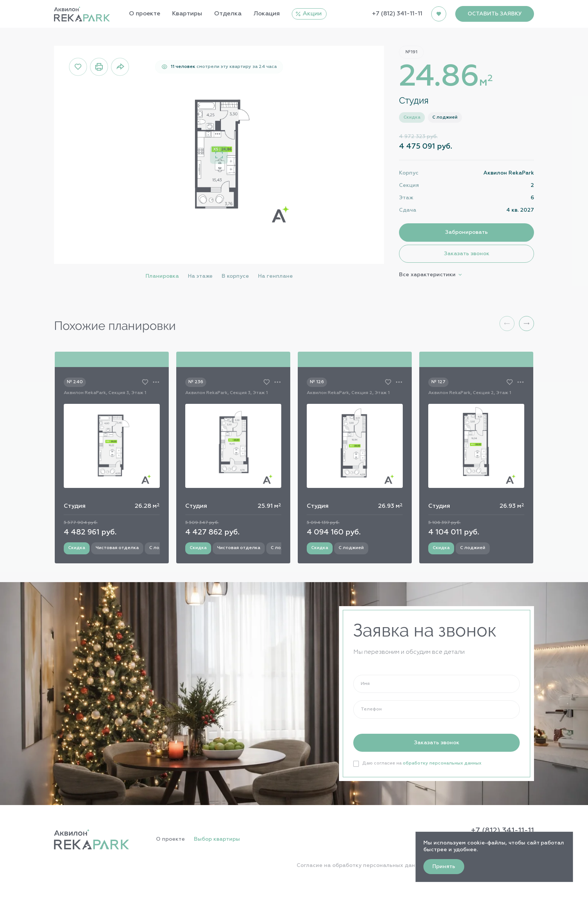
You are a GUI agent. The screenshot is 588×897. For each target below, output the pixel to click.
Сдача (408, 210)
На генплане (275, 276)
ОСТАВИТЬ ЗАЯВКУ (495, 14)
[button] (526, 324)
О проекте (170, 839)
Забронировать (466, 232)
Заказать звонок (467, 254)
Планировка (162, 276)
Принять (444, 867)
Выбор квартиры (217, 839)
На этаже (200, 276)
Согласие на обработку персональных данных (361, 865)
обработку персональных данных (442, 763)
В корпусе (235, 276)
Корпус (409, 173)
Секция (409, 185)
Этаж (406, 198)
